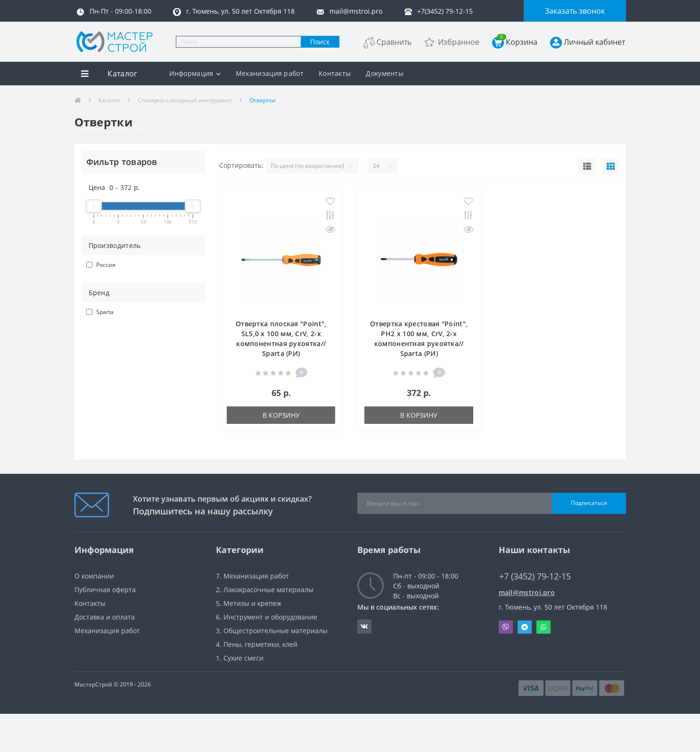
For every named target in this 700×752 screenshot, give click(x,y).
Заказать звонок (575, 11)
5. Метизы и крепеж (249, 603)
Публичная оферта (105, 590)
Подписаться (589, 503)
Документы (385, 73)
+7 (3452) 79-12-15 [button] (535, 576)
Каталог (109, 100)
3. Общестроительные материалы (272, 631)
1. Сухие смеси (240, 658)
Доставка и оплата (105, 617)
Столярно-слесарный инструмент (185, 100)
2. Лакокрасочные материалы (265, 590)
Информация (195, 73)
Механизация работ (270, 73)
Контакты (335, 73)
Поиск (320, 42)
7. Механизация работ (252, 576)
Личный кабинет (594, 42)
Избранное (459, 42)
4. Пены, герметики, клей (257, 644)
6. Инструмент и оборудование (267, 617)
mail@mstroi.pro (527, 592)
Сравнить (394, 42)
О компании (94, 576)
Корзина (517, 42)
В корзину (281, 415)
